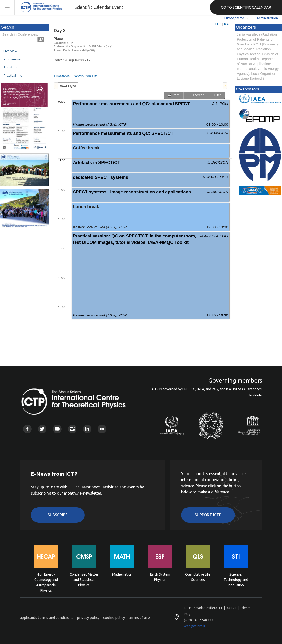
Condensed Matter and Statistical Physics (84, 579)
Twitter (42, 429)
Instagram (72, 429)
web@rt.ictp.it (195, 626)
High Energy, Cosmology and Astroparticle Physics (46, 579)
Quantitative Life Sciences (198, 577)
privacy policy (88, 617)
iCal (227, 24)
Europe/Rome (234, 18)
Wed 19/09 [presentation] (68, 86)
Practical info (13, 75)
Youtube (57, 429)
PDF (218, 24)
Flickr (102, 429)
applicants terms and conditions (47, 617)
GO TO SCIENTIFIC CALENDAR (246, 7)
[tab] (68, 86)
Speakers (10, 67)
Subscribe (58, 515)
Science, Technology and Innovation (236, 579)
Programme (12, 59)
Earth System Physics (160, 577)
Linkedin (87, 429)
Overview (10, 51)
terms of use (139, 617)
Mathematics (122, 574)
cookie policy (114, 617)
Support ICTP (208, 515)
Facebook (27, 429)
